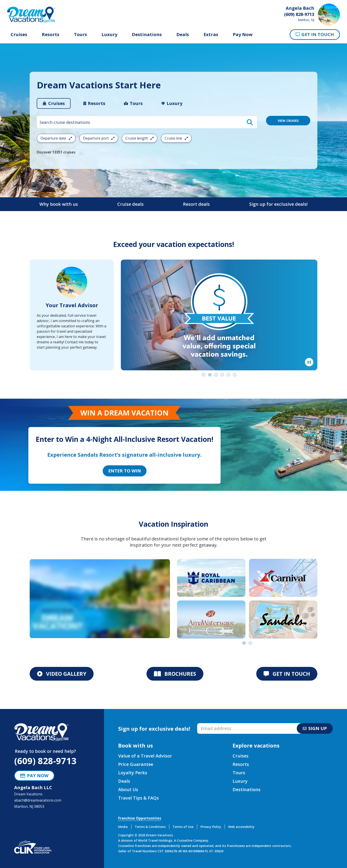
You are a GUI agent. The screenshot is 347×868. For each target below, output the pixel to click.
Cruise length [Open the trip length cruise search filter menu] (140, 138)
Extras (211, 35)
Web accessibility (241, 827)
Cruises (19, 35)
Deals (183, 35)
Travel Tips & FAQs (139, 798)
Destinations (147, 35)
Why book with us (59, 204)
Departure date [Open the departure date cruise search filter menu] (56, 138)
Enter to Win (125, 471)
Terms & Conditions (150, 827)
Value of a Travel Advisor (145, 756)
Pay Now (243, 35)
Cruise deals (130, 204)
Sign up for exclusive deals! (278, 204)
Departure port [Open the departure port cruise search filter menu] (99, 138)
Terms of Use (183, 827)
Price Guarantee (136, 764)
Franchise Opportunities (140, 818)
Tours (80, 35)
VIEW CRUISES (288, 121)
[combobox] (147, 122)
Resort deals (196, 204)
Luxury (109, 35)
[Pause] (309, 362)
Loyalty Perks (133, 773)
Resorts (51, 35)
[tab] (54, 103)
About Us (128, 789)
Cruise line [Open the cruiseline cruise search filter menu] (176, 138)
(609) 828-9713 (45, 761)
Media (123, 827)
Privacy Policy (211, 827)
